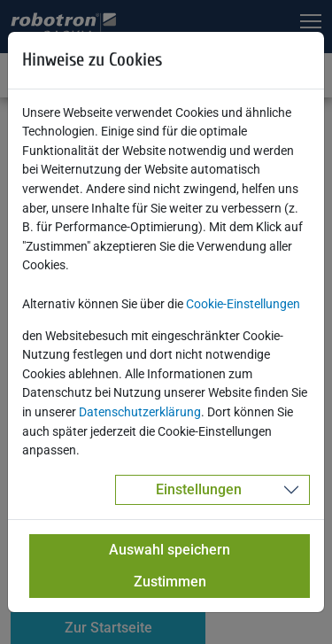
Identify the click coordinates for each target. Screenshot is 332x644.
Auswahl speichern (170, 550)
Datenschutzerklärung (140, 412)
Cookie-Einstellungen (243, 304)
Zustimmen (170, 582)
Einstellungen (199, 489)
